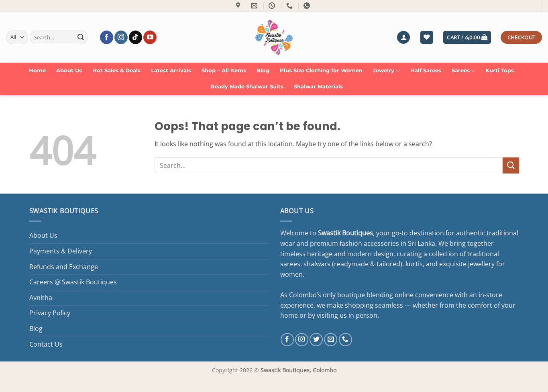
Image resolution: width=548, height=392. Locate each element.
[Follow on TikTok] (135, 37)
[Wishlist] (427, 38)
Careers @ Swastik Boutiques (73, 282)
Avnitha (41, 298)
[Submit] (81, 37)
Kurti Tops (500, 70)
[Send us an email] (331, 340)
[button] (403, 38)
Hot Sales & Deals (116, 70)
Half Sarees (426, 70)
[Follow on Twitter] (316, 340)
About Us (69, 70)
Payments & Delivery (61, 251)
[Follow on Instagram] (121, 37)
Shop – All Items (224, 70)
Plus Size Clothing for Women (321, 70)
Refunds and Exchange (64, 267)
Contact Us (46, 344)
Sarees (463, 71)
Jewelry (386, 71)
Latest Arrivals (171, 70)
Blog (263, 70)
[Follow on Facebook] (107, 37)
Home (37, 70)
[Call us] (345, 340)
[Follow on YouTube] (150, 37)
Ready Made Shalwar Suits (247, 87)
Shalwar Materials (318, 87)
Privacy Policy (50, 313)
